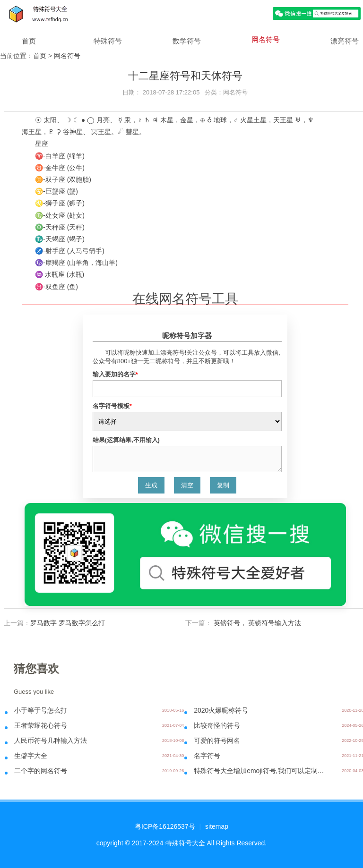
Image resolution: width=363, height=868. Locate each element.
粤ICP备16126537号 (165, 826)
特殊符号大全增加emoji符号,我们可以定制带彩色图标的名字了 (261, 771)
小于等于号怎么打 (41, 710)
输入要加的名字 (115, 374)
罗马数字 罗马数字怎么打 (68, 623)
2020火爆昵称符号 (221, 710)
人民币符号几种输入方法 (51, 740)
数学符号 (187, 41)
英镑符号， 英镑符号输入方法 (257, 623)
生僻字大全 (31, 756)
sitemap (217, 826)
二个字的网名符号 (41, 771)
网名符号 (266, 39)
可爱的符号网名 (217, 740)
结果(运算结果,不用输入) (126, 440)
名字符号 (207, 756)
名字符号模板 (112, 406)
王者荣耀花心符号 (41, 725)
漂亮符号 (345, 41)
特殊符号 (108, 41)
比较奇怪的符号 (217, 725)
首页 (29, 41)
